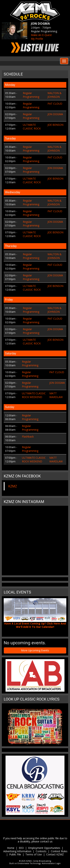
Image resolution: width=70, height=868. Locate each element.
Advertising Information (17, 851)
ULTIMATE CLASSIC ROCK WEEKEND (34, 395)
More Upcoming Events (35, 650)
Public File (15, 854)
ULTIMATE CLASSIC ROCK (32, 127)
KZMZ (13, 486)
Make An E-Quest (41, 35)
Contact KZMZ (55, 854)
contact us (46, 841)
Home (11, 848)
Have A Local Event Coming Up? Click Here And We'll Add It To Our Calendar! (35, 625)
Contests (41, 851)
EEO (21, 848)
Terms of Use (34, 854)
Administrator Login (51, 863)
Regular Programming (31, 95)
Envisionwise (23, 863)
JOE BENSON (55, 125)
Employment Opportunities (44, 848)
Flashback (28, 437)
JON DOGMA (55, 114)
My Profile (37, 39)
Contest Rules (59, 851)
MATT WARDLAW (56, 395)
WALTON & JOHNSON (55, 95)
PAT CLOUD (55, 104)
